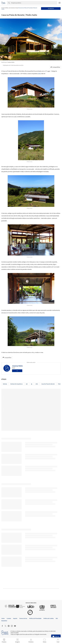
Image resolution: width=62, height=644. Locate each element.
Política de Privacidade (28, 8)
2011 (40, 74)
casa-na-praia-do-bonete (48, 384)
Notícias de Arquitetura (16, 384)
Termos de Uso (21, 8)
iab (27, 384)
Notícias (5, 384)
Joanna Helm (17, 366)
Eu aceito (51, 9)
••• (17, 371)
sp (32, 384)
